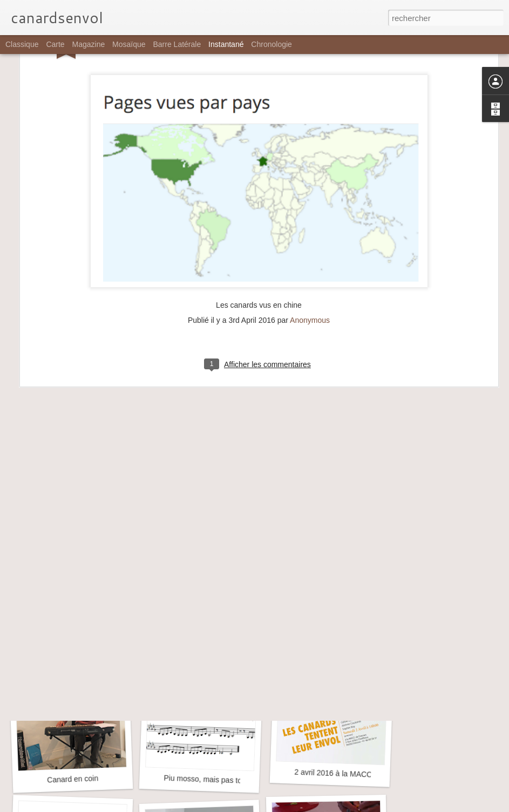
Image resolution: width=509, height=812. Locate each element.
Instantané (226, 44)
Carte (55, 44)
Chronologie (272, 44)
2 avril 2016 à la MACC (333, 773)
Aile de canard (328, 626)
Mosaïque (129, 44)
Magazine (89, 44)
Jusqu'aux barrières (69, 632)
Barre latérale (177, 44)
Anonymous (310, 209)
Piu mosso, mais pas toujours (213, 780)
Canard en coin (73, 779)
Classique (22, 44)
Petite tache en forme (198, 628)
